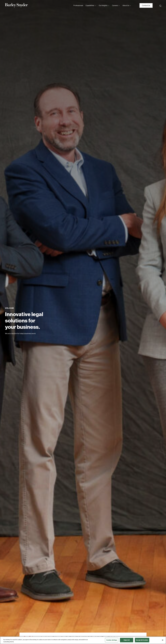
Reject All (127, 640)
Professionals (78, 5)
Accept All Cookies (142, 640)
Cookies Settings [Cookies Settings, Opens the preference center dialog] (112, 640)
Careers (115, 5)
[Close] (163, 640)
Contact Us (146, 5)
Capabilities (90, 5)
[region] (83, 640)
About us (126, 5)
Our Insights (103, 5)
